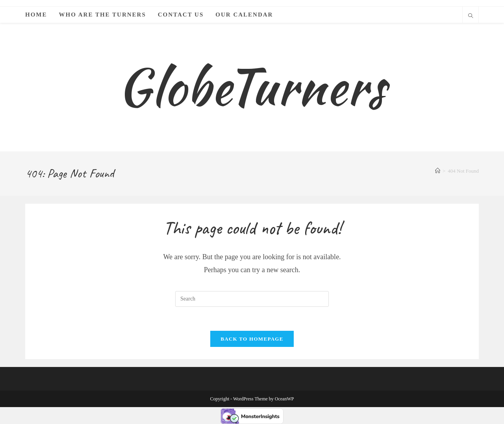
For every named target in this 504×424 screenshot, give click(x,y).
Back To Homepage (252, 339)
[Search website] (471, 17)
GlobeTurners (252, 87)
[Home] (438, 171)
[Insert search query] (252, 299)
